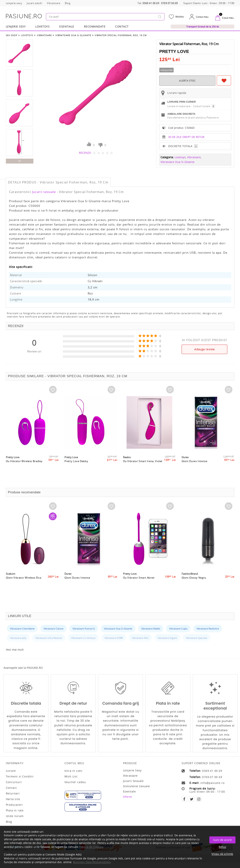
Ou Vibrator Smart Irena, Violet (143, 472)
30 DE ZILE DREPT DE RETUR (186, 146)
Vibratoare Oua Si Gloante (72, 35)
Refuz (222, 847)
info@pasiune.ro (212, 783)
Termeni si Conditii (20, 776)
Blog (9, 822)
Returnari (13, 793)
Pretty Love (174, 51)
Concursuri (14, 782)
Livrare (11, 771)
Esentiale (67, 26)
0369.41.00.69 (151, 3)
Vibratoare (44, 35)
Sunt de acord (222, 840)
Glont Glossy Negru (194, 588)
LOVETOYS (42, 26)
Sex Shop (12, 35)
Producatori (14, 805)
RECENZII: (85, 152)
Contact (122, 26)
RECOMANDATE (95, 26)
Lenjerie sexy (132, 770)
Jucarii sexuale (44, 192)
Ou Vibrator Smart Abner (139, 588)
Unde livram (15, 816)
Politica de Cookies (91, 847)
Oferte (128, 797)
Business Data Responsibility (92, 862)
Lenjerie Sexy (16, 26)
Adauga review (204, 349)
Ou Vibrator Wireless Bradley (24, 472)
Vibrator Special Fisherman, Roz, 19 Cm (120, 35)
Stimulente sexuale (137, 786)
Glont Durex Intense (195, 472)
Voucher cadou (75, 782)
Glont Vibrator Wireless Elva (24, 588)
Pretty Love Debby (76, 472)
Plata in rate (15, 810)
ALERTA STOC (187, 80)
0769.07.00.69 (170, 3)
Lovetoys (27, 35)
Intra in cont (73, 771)
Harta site (13, 799)
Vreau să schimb (222, 854)
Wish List (71, 776)
